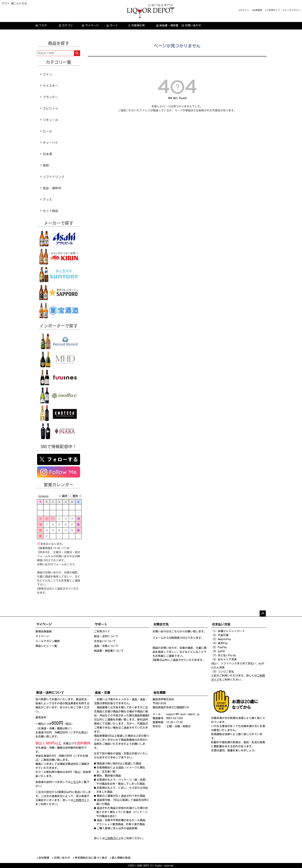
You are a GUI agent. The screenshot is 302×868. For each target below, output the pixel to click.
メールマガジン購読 (48, 641)
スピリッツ (50, 109)
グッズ (47, 200)
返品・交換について (106, 646)
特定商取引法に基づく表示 (91, 858)
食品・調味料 (52, 188)
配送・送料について (106, 636)
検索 (77, 53)
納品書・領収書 (167, 26)
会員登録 (258, 10)
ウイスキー (50, 86)
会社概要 (44, 858)
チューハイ (50, 143)
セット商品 (50, 211)
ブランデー (50, 97)
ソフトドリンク (54, 177)
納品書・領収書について (109, 651)
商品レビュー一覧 (46, 646)
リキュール (50, 120)
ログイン (244, 10)
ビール (47, 131)
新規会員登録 (44, 631)
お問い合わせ (191, 26)
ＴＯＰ (41, 26)
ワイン (47, 74)
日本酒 (47, 154)
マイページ (90, 26)
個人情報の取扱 (121, 858)
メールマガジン (292, 10)
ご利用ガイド (273, 10)
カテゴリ (66, 26)
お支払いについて (105, 641)
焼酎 (46, 165)
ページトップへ (263, 614)
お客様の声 (136, 26)
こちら (71, 564)
